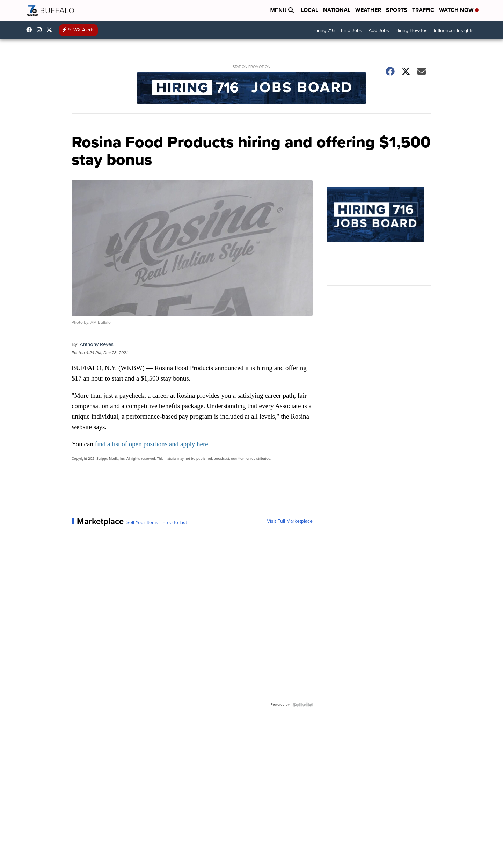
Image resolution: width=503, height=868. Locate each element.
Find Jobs (352, 31)
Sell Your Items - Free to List (157, 523)
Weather (368, 10)
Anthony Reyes (97, 344)
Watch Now (459, 10)
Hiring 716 (324, 31)
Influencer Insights (454, 31)
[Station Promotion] (251, 89)
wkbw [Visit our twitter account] (51, 30)
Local (309, 10)
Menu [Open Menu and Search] (282, 10)
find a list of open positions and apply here (152, 444)
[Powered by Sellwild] (302, 705)
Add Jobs (379, 31)
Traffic (423, 10)
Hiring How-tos (411, 31)
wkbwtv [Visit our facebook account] (31, 30)
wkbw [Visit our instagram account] (41, 30)
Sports (397, 10)
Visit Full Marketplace (290, 521)
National (337, 10)
